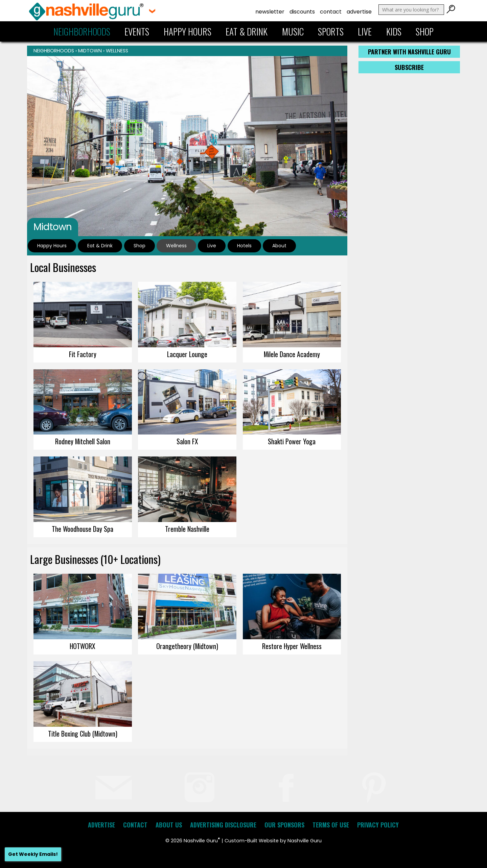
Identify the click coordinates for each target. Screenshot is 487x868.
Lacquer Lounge (187, 354)
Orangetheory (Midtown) (187, 646)
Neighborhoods (82, 31)
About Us (169, 825)
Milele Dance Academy (292, 354)
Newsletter (270, 12)
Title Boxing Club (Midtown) (83, 734)
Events (137, 31)
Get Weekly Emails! (33, 854)
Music (293, 31)
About (279, 246)
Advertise (359, 12)
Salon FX (187, 441)
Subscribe (409, 67)
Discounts (302, 12)
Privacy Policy (378, 825)
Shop (425, 31)
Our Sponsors (284, 825)
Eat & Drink (247, 31)
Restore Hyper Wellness (292, 646)
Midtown (90, 51)
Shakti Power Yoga (292, 441)
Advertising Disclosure (223, 825)
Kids (394, 31)
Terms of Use (331, 825)
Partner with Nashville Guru (409, 52)
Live (365, 31)
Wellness (117, 51)
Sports (331, 31)
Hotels (244, 246)
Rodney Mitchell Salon (83, 441)
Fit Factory (83, 354)
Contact (331, 12)
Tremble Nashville (187, 529)
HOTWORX (83, 646)
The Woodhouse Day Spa (83, 529)
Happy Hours (188, 31)
